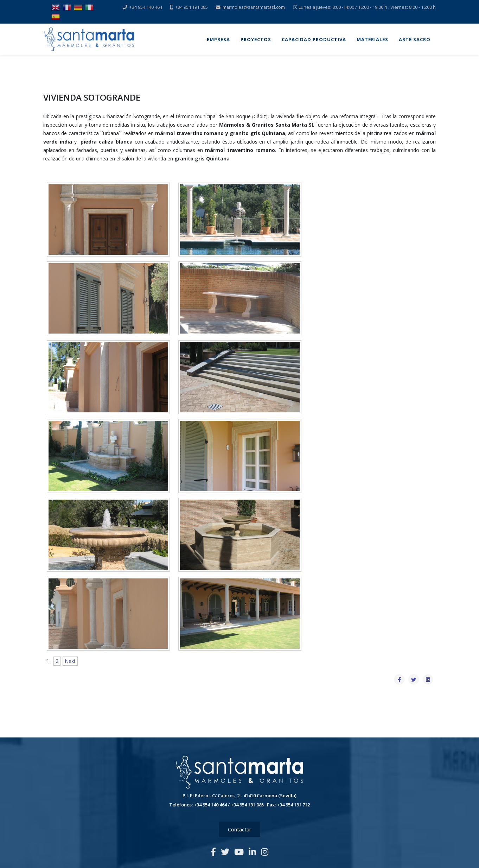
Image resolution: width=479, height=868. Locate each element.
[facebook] (213, 852)
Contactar (240, 829)
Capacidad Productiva (314, 39)
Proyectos (256, 39)
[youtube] (239, 852)
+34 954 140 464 (146, 7)
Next (70, 661)
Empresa (218, 39)
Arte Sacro (415, 39)
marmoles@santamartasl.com (254, 7)
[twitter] (225, 852)
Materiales (372, 39)
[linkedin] (252, 852)
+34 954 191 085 (191, 7)
